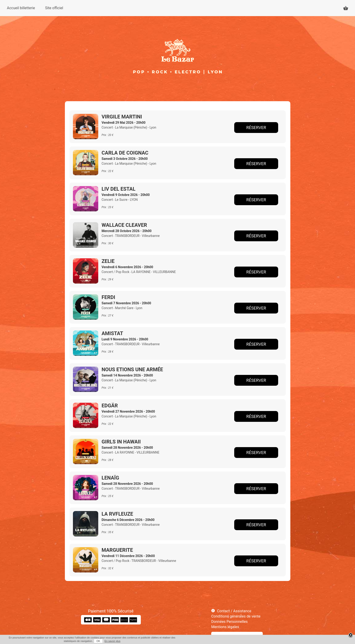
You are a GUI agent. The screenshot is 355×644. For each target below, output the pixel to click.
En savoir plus (112, 641)
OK (98, 641)
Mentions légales (225, 627)
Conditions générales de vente (236, 616)
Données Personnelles (229, 622)
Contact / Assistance (234, 611)
